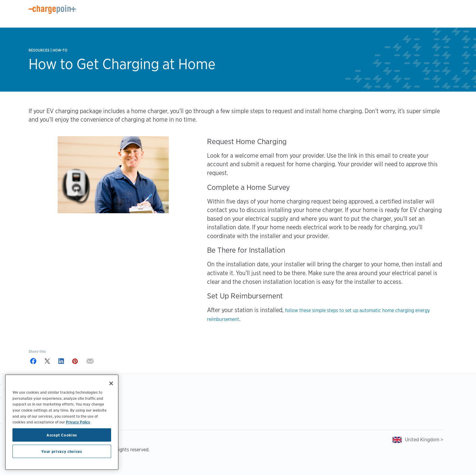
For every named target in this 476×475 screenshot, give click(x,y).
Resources (39, 50)
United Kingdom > (424, 440)
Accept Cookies (62, 435)
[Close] (111, 383)
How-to (60, 50)
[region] (62, 422)
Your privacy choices (62, 451)
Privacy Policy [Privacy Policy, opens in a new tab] (78, 422)
